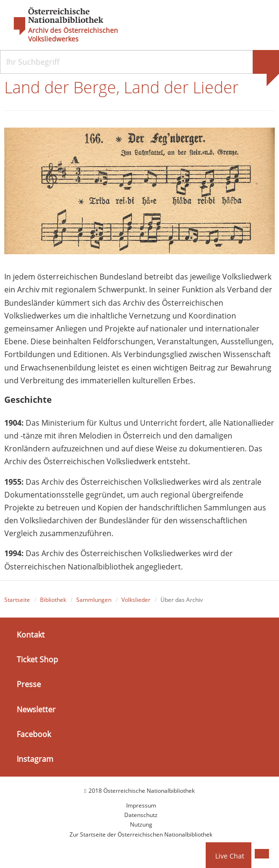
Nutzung (141, 824)
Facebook (34, 734)
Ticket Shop (37, 659)
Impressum (141, 805)
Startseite (17, 600)
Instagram (35, 759)
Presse (29, 684)
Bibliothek (53, 600)
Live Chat (230, 856)
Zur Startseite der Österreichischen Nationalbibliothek (141, 834)
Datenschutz (141, 815)
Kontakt (31, 635)
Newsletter (36, 709)
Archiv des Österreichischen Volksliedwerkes (73, 35)
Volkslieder (136, 600)
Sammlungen (94, 600)
